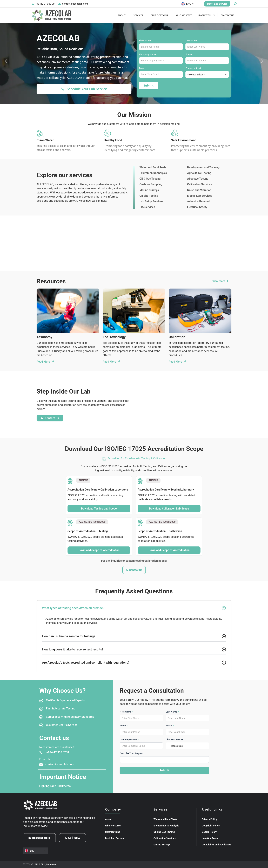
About (108, 819)
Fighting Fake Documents (55, 786)
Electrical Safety (197, 207)
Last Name (192, 40)
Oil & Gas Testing (150, 179)
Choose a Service (195, 68)
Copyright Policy (211, 826)
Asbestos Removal (199, 201)
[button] (6, 61)
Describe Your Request (133, 753)
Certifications (113, 832)
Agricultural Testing (199, 173)
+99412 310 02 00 (43, 4)
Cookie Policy (209, 832)
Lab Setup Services (151, 201)
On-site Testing (149, 196)
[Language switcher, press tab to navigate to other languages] (188, 4)
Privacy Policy (209, 819)
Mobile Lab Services (200, 196)
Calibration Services (199, 184)
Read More (43, 362)
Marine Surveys (149, 190)
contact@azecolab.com (73, 4)
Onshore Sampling (151, 184)
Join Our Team (210, 838)
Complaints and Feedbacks (217, 844)
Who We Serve (113, 826)
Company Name (149, 54)
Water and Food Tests (153, 167)
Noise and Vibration (199, 190)
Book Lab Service (115, 838)
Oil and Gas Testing (164, 832)
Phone (190, 54)
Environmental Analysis (166, 826)
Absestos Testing (198, 179)
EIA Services (147, 207)
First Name (146, 40)
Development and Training (203, 167)
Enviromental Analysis (153, 173)
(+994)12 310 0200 (57, 752)
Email (143, 68)
